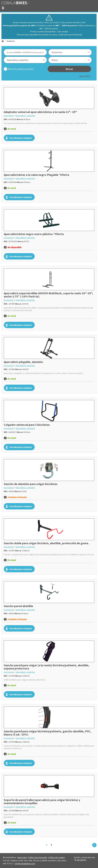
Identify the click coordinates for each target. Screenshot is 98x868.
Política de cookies (57, 857)
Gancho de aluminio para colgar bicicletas (31, 484)
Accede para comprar (21, 138)
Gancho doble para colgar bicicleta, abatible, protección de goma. (46, 543)
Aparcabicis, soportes (25, 116)
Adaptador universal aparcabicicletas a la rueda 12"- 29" (40, 112)
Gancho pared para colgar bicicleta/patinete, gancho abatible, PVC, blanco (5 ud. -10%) (47, 733)
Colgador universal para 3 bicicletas (27, 425)
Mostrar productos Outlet (21, 69)
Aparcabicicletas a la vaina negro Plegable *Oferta (36, 175)
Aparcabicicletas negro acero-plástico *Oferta (34, 234)
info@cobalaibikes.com (25, 864)
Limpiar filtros (85, 76)
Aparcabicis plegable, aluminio (23, 362)
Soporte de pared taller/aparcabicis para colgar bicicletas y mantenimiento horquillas (42, 801)
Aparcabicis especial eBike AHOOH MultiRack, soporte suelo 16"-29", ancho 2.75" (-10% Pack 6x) (48, 295)
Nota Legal (22, 857)
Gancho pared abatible (18, 606)
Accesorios (9, 116)
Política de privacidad (38, 857)
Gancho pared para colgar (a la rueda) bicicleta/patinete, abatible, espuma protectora (47, 667)
